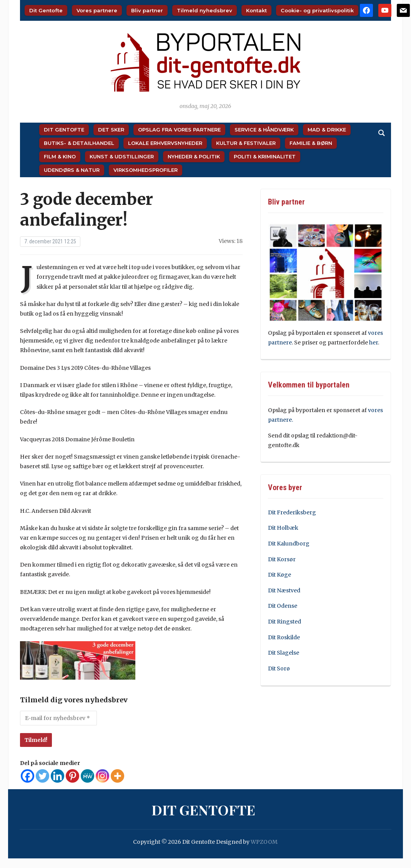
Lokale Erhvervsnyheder (165, 143)
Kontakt (256, 10)
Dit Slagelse (284, 653)
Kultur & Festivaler (246, 143)
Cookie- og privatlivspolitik (317, 10)
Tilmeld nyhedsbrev (205, 10)
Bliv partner (147, 10)
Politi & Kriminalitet (265, 156)
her (374, 343)
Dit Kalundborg (289, 544)
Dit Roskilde (284, 637)
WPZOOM (264, 842)
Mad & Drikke (327, 130)
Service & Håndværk (264, 130)
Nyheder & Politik (194, 156)
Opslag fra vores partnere (179, 130)
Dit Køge (280, 575)
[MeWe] (87, 776)
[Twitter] (42, 776)
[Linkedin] (57, 776)
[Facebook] (27, 776)
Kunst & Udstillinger (122, 156)
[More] (117, 776)
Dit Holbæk (283, 528)
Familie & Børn (311, 143)
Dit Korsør (282, 559)
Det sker (111, 130)
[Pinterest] (72, 776)
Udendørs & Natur (72, 170)
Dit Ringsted (285, 622)
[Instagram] (102, 776)
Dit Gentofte (46, 10)
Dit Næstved (284, 590)
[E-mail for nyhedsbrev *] (58, 718)
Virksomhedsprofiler (146, 170)
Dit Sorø (279, 668)
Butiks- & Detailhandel (79, 143)
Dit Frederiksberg (292, 512)
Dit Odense (283, 606)
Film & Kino (60, 156)
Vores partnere (97, 10)
